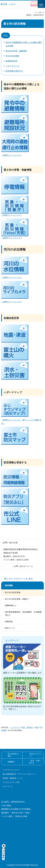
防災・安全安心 (27, 727)
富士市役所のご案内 (14, 755)
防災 (37, 727)
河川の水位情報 (12, 56)
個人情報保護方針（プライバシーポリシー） (20, 774)
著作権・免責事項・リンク (13, 778)
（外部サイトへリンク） (12, 155)
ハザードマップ (12, 66)
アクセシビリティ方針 (11, 782)
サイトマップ (8, 787)
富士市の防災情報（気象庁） (18, 599)
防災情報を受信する (14, 71)
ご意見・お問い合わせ (35, 762)
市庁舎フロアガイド (35, 755)
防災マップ (10, 628)
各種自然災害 (11, 61)
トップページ (15, 727)
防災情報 (9, 585)
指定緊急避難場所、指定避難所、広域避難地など (23, 614)
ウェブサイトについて (11, 770)
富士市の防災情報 (13, 592)
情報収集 (9, 622)
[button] (34, 4)
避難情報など (11, 605)
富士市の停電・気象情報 (16, 51)
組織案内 (11, 762)
